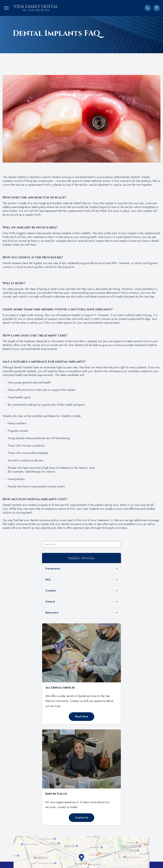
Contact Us (82, 818)
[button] (6, 8)
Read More (81, 717)
